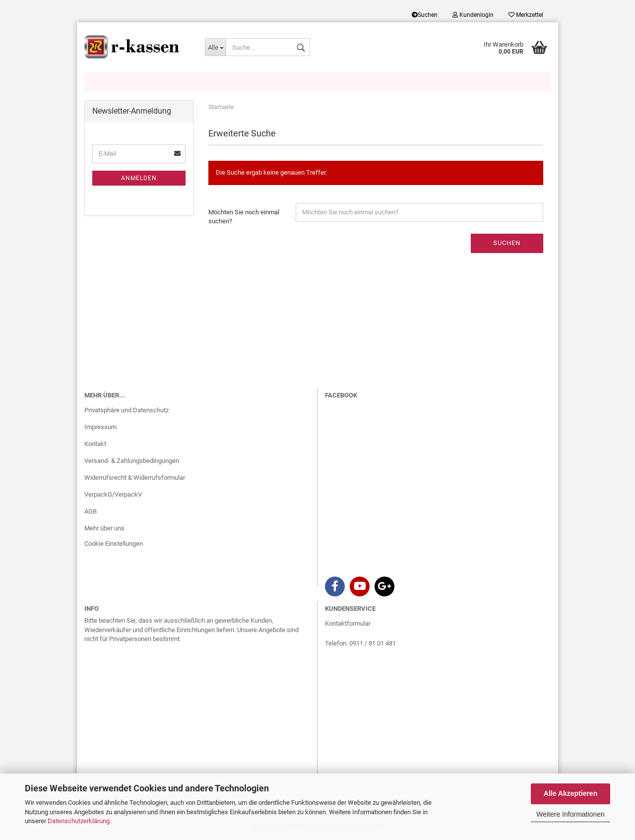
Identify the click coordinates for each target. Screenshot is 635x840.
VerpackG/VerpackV (113, 494)
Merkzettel (526, 15)
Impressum (100, 427)
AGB (91, 511)
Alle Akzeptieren (571, 793)
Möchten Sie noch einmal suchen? (244, 217)
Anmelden (139, 178)
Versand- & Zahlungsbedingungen (132, 461)
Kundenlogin (473, 15)
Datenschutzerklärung (79, 821)
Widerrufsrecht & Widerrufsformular (135, 478)
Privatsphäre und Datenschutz (127, 410)
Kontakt (95, 444)
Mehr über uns (104, 528)
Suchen (425, 15)
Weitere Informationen (570, 814)
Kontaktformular (348, 623)
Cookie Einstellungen (114, 544)
